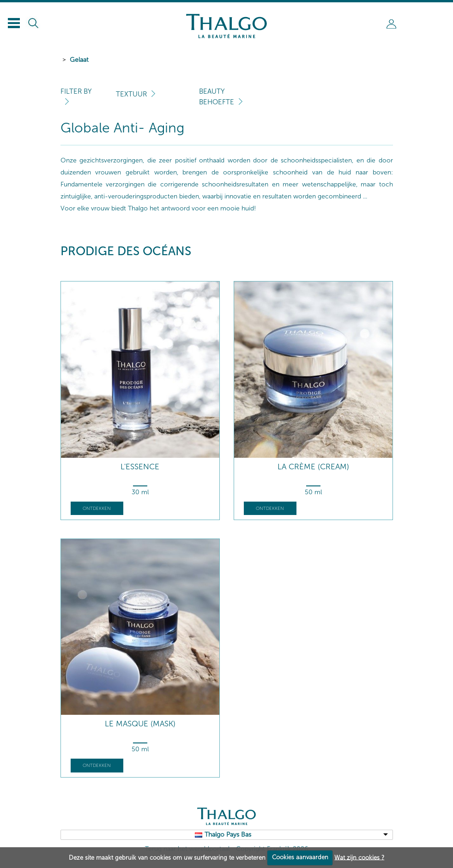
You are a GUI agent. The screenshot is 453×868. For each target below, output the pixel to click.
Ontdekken (97, 509)
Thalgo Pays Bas (228, 835)
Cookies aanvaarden (300, 857)
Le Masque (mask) (140, 724)
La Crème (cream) (313, 467)
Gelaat (79, 60)
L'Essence (140, 467)
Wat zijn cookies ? (359, 857)
